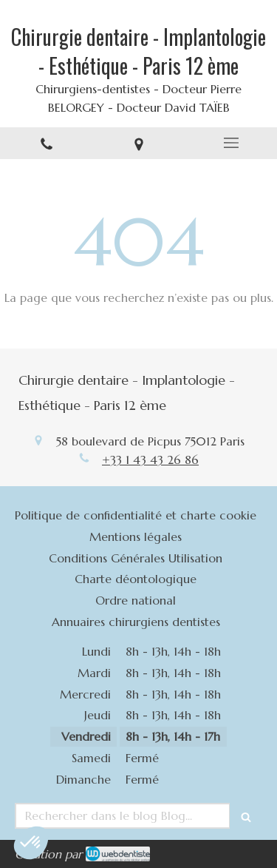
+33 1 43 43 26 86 (150, 460)
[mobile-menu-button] (231, 143)
